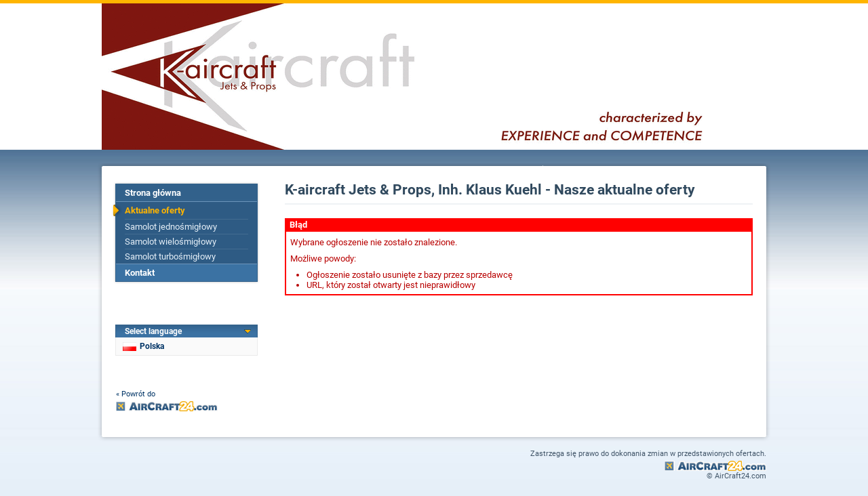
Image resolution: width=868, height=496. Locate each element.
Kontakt (140, 273)
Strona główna (153, 193)
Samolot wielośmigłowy (171, 242)
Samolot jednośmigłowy (171, 227)
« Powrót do (136, 394)
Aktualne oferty (155, 210)
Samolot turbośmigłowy (170, 256)
